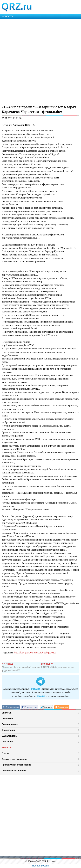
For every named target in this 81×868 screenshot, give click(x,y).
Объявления (9, 730)
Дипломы (7, 713)
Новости (6, 747)
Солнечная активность (14, 771)
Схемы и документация (14, 759)
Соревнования (10, 724)
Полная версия (40, 866)
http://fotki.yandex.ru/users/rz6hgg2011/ (35, 653)
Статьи (6, 753)
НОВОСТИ (8, 16)
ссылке (41, 696)
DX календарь (9, 736)
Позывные (8, 718)
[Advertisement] (40, 61)
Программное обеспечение (16, 765)
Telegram (35, 689)
